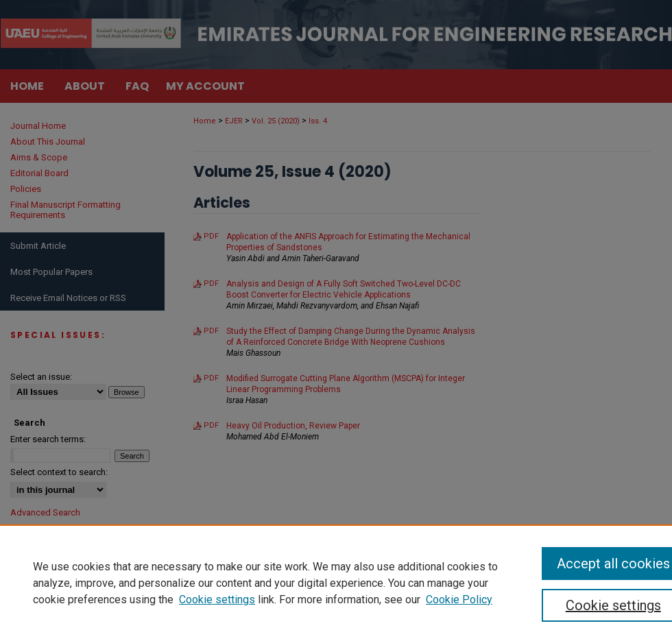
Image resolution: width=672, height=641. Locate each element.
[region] (336, 583)
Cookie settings (217, 600)
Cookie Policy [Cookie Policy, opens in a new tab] (459, 600)
